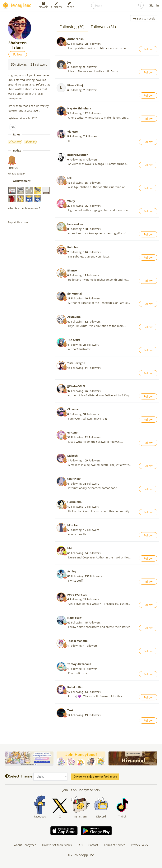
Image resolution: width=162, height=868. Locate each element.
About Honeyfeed (25, 845)
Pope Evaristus (77, 595)
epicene (72, 432)
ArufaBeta (74, 317)
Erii (69, 178)
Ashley (72, 571)
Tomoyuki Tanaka (79, 664)
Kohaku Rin (75, 687)
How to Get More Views (57, 845)
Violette (72, 132)
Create (69, 5)
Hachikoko (74, 502)
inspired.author (78, 155)
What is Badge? (16, 174)
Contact (93, 845)
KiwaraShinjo (76, 85)
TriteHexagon (76, 363)
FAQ (80, 845)
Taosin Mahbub (77, 641)
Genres (56, 5)
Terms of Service (115, 845)
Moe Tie (72, 525)
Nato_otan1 (75, 618)
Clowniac (73, 409)
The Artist (74, 340)
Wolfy (71, 201)
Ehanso (72, 270)
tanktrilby (74, 479)
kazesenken (75, 224)
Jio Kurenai (74, 294)
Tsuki (71, 710)
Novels (43, 5)
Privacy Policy (139, 845)
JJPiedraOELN (76, 386)
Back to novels (144, 18)
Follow (18, 54)
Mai (70, 548)
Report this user (18, 222)
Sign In (154, 5)
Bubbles (73, 247)
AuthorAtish (75, 39)
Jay (69, 62)
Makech (72, 456)
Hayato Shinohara (79, 108)
